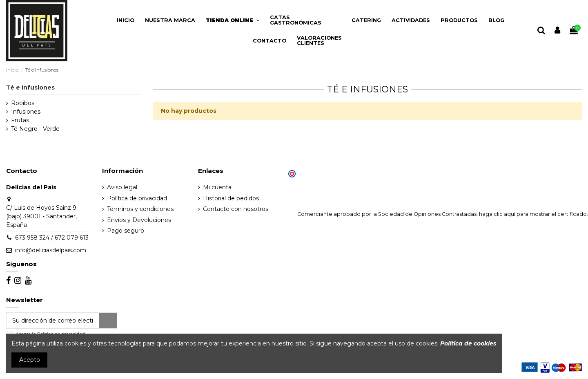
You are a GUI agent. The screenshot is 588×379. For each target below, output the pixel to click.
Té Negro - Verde (35, 129)
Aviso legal (122, 187)
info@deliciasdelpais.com (51, 250)
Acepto (30, 360)
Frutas (20, 120)
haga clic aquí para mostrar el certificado (533, 214)
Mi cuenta (217, 187)
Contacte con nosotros (236, 209)
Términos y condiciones (140, 209)
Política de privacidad (137, 198)
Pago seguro (126, 231)
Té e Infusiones (30, 87)
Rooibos (23, 103)
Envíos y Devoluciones (139, 220)
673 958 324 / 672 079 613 (52, 238)
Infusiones (26, 112)
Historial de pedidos (231, 198)
